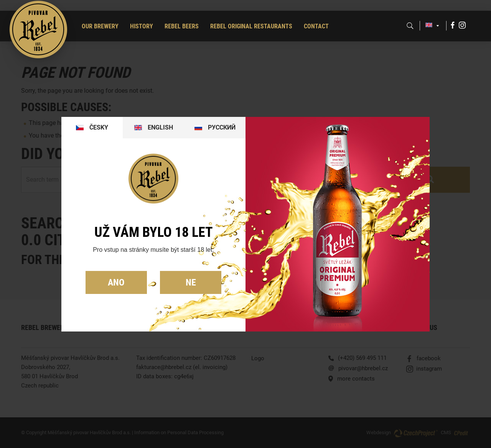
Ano (116, 282)
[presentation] (92, 128)
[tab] (92, 128)
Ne (191, 282)
